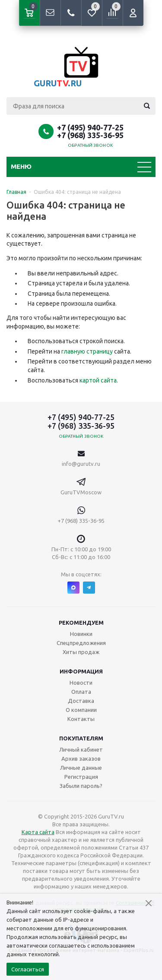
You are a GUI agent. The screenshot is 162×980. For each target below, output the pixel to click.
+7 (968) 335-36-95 (90, 135)
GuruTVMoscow (81, 492)
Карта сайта (38, 832)
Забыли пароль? (81, 786)
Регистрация (81, 777)
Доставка (81, 701)
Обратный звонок (90, 145)
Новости (81, 683)
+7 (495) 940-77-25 (90, 127)
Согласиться (28, 969)
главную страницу (87, 351)
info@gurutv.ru (81, 464)
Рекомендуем (81, 623)
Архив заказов (81, 759)
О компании (81, 710)
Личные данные (81, 768)
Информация (81, 671)
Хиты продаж (81, 652)
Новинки (81, 634)
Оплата (81, 692)
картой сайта (98, 380)
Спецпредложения (81, 643)
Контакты (81, 719)
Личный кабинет (81, 749)
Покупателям (81, 738)
